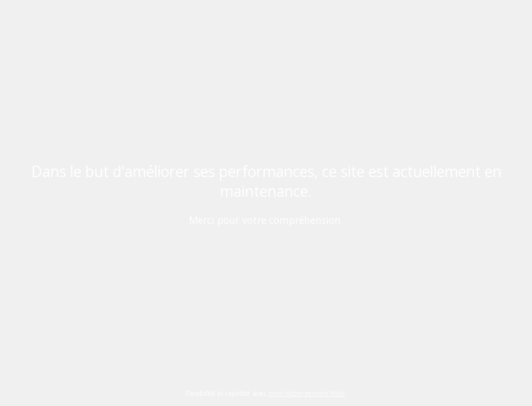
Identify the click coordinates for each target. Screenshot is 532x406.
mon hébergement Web (307, 393)
